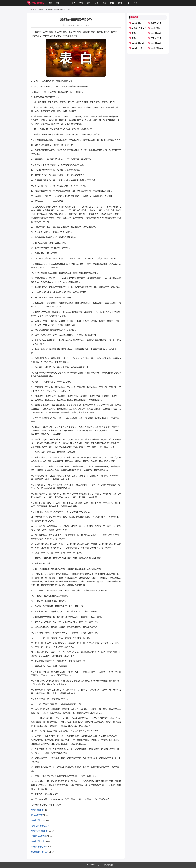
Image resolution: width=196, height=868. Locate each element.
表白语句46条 (156, 43)
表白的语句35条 (157, 48)
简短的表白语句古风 (40, 826)
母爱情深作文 (156, 38)
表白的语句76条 (138, 43)
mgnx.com (100, 865)
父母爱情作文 (156, 23)
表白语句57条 (137, 48)
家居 (120, 3)
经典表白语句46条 (39, 847)
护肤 (66, 3)
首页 (50, 3)
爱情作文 (135, 33)
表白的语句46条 (38, 820)
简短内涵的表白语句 (40, 831)
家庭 (112, 3)
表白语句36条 (156, 33)
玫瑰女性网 (43, 10)
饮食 (97, 3)
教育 (81, 3)
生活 (128, 3)
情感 (104, 3)
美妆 (58, 3)
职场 (135, 3)
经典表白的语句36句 (40, 852)
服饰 (73, 3)
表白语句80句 (37, 815)
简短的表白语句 (38, 810)
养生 (89, 3)
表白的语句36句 (38, 841)
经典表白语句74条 (39, 836)
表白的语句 (136, 23)
